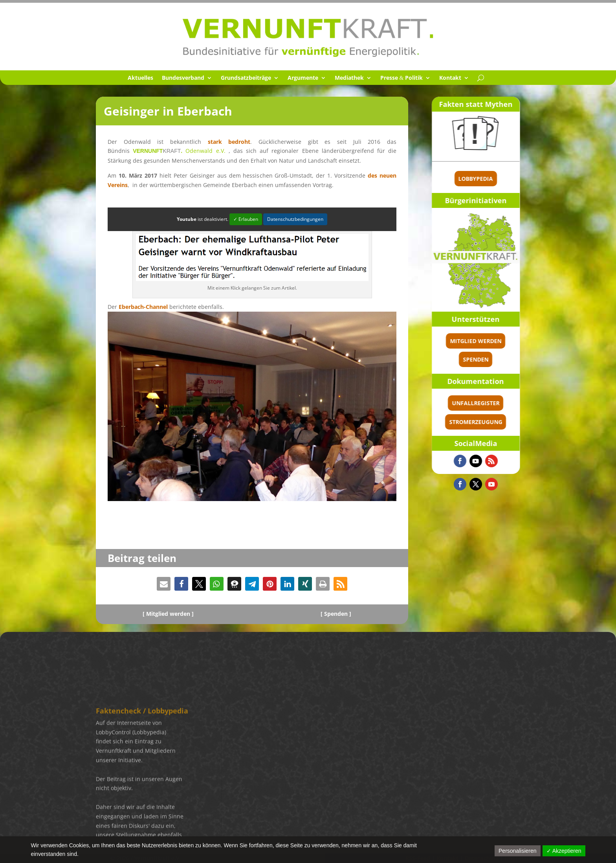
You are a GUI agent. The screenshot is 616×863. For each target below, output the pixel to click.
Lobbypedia (505, 179)
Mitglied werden (505, 341)
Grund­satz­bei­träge (246, 78)
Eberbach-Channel (143, 307)
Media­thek (349, 78)
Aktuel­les (140, 78)
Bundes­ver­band (183, 78)
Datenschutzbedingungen (295, 219)
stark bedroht (229, 142)
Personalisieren (518, 851)
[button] (164, 584)
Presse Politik (402, 78)
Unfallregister (505, 403)
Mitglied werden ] (170, 614)
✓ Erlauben (246, 219)
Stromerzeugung (505, 422)
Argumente (303, 78)
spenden (505, 359)
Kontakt (450, 78)
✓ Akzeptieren (564, 851)
